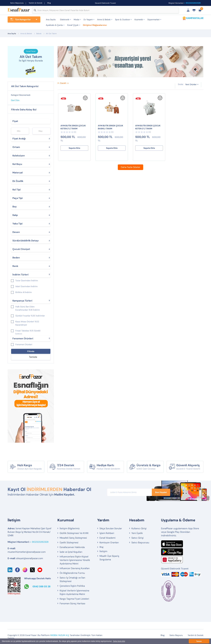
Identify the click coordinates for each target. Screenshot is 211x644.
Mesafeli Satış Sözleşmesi (73, 538)
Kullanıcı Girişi (139, 528)
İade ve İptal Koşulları (71, 552)
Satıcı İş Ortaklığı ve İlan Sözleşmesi (72, 579)
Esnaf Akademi (107, 538)
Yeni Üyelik (137, 533)
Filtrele (31, 351)
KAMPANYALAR (195, 18)
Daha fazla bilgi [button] (119, 641)
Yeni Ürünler (191, 84)
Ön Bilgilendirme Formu (72, 573)
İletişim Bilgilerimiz (70, 528)
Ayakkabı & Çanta (54, 25)
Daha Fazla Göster (130, 167)
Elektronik (65, 19)
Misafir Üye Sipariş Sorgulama (109, 558)
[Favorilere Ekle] (85, 99)
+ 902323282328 (192, 3)
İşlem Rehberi (107, 533)
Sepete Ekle (74, 148)
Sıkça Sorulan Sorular (111, 528)
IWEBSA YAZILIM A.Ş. (60, 635)
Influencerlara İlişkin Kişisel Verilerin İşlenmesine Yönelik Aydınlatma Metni (75, 560)
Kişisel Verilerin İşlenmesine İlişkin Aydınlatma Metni (74, 592)
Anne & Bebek (104, 19)
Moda (76, 19)
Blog (49, 3)
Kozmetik (139, 19)
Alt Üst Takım (51, 34)
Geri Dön (15, 100)
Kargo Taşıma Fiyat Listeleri (74, 599)
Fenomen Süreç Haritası (72, 603)
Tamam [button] (199, 641)
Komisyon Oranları (109, 543)
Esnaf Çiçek (73, 25)
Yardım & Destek (36, 3)
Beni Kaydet (161, 492)
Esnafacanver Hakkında (72, 547)
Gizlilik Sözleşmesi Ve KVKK (74, 533)
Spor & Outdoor (122, 19)
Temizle (33, 357)
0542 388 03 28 (41, 586)
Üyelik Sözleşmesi (69, 543)
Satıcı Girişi (138, 538)
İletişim (103, 551)
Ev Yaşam (88, 19)
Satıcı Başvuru (176, 635)
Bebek (39, 34)
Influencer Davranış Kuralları (75, 568)
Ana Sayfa (51, 19)
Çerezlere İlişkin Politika (72, 586)
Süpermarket (153, 19)
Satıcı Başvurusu (17, 3)
